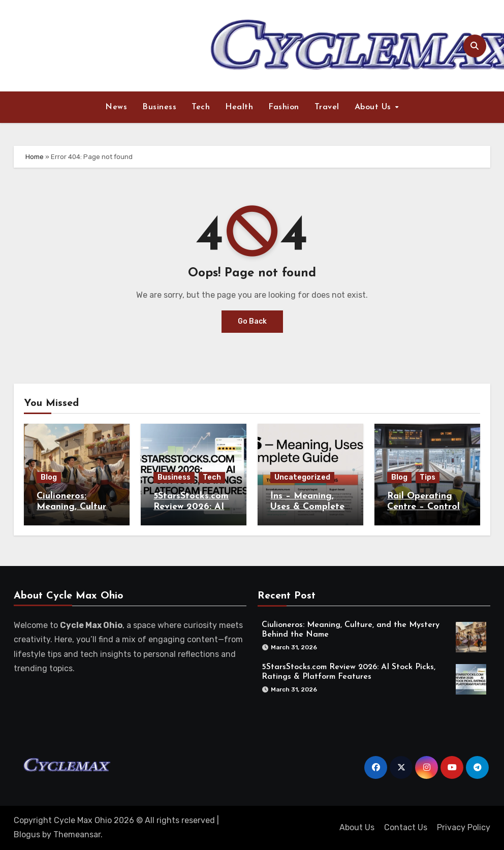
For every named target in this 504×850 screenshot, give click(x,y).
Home (35, 157)
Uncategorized (302, 477)
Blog (49, 477)
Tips (428, 477)
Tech (201, 107)
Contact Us (406, 827)
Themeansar (77, 835)
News (116, 107)
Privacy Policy (464, 827)
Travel (327, 107)
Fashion (284, 107)
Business (159, 107)
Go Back (252, 321)
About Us (374, 107)
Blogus (27, 835)
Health (239, 107)
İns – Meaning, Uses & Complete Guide (307, 507)
